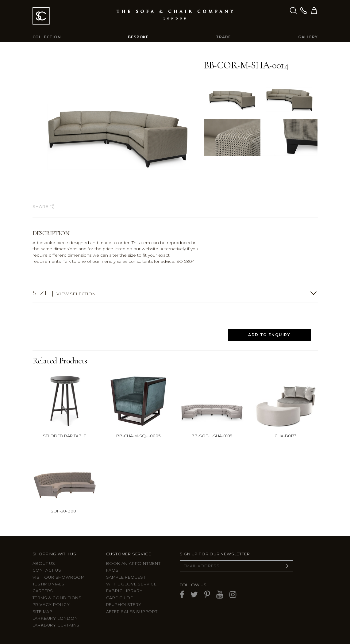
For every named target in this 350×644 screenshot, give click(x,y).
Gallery (308, 37)
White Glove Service (131, 584)
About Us (44, 563)
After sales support (132, 612)
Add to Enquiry (269, 335)
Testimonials (49, 584)
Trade (223, 37)
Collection (47, 37)
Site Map (42, 612)
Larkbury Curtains (56, 625)
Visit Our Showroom (59, 577)
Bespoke (138, 37)
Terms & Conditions (57, 598)
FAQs (112, 570)
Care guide (120, 598)
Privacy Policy (51, 605)
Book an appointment (133, 563)
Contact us (47, 570)
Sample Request (126, 577)
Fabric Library (124, 591)
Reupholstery (124, 605)
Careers (43, 591)
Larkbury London (55, 618)
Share (43, 206)
